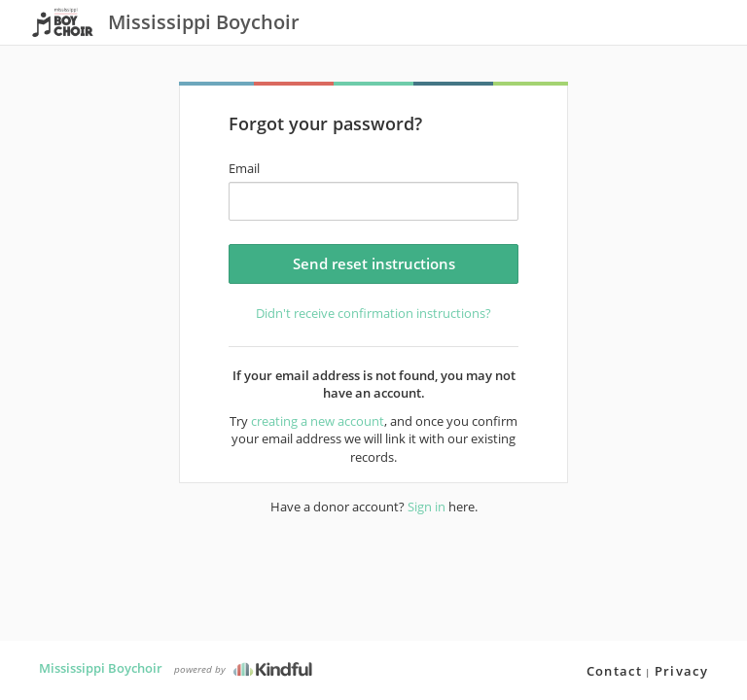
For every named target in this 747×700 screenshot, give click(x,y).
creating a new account (318, 421)
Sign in (427, 507)
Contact (614, 671)
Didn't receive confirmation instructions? (373, 313)
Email (244, 168)
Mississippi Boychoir (101, 668)
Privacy (681, 671)
